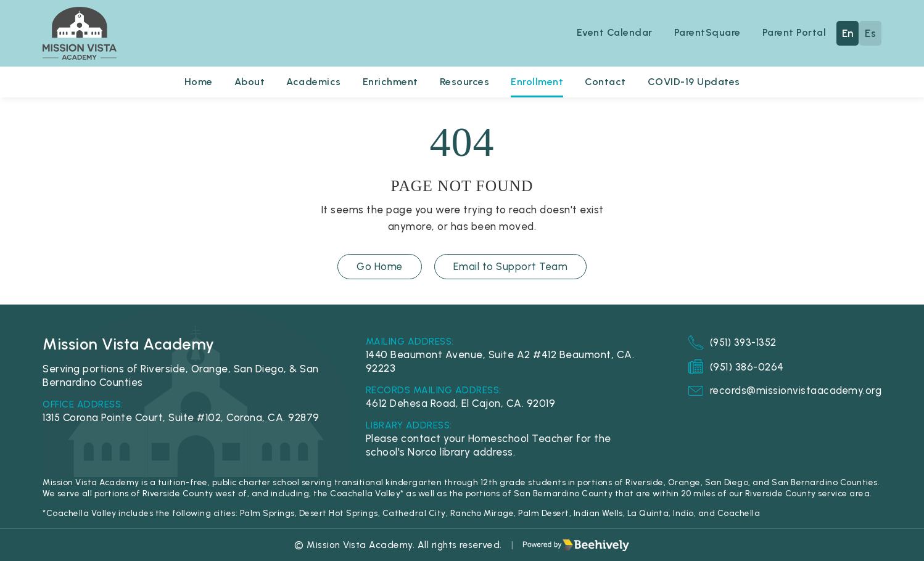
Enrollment (539, 82)
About (246, 82)
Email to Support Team (511, 267)
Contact (608, 82)
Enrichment (390, 82)
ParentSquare (706, 33)
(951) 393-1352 (732, 343)
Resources (465, 82)
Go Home (380, 267)
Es (870, 33)
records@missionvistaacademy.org (784, 391)
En (848, 33)
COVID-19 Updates (698, 82)
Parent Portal (794, 33)
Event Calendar (612, 33)
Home (194, 82)
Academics (311, 82)
